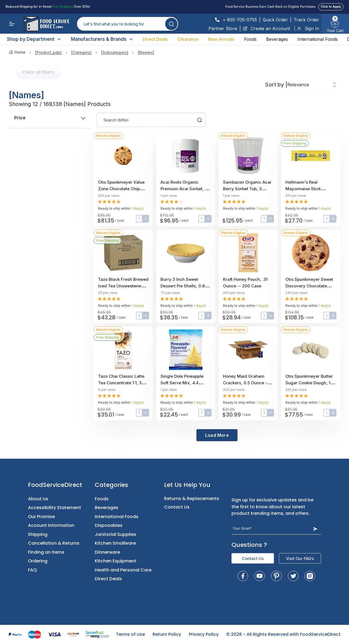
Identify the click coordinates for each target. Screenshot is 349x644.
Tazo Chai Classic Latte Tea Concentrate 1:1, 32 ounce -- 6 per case (121, 383)
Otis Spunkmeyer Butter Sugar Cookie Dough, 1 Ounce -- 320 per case (309, 383)
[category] (81, 52)
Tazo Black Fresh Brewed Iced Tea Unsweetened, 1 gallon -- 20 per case (123, 286)
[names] (146, 52)
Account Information (51, 525)
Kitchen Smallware (115, 543)
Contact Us (177, 507)
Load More (217, 435)
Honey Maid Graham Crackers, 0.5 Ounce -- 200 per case (246, 383)
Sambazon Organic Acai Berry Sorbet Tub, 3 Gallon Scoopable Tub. (247, 189)
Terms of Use (130, 634)
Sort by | (276, 85)
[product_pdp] (48, 52)
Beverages (277, 39)
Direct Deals (155, 39)
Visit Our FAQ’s (300, 558)
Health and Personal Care (123, 570)
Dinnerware (107, 552)
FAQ (32, 570)
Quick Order (275, 20)
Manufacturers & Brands (102, 39)
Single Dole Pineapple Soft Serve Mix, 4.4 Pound (182, 383)
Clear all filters (38, 72)
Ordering (38, 561)
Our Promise (41, 517)
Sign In (308, 28)
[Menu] (12, 24)
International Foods (318, 39)
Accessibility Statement (55, 508)
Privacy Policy (204, 634)
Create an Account (267, 28)
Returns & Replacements (192, 499)
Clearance (188, 39)
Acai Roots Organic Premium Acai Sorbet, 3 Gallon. (184, 189)
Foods (250, 39)
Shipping (38, 534)
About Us (38, 499)
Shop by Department (34, 39)
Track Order (306, 20)
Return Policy (167, 634)
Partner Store (223, 28)
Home (17, 52)
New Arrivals (221, 39)
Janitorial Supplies (115, 534)
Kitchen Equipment (116, 561)
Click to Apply (331, 7)
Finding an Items (46, 552)
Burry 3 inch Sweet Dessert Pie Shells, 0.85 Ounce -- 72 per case (184, 286)
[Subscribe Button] (315, 529)
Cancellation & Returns (54, 543)
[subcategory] (115, 52)
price (50, 118)
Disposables (109, 525)
